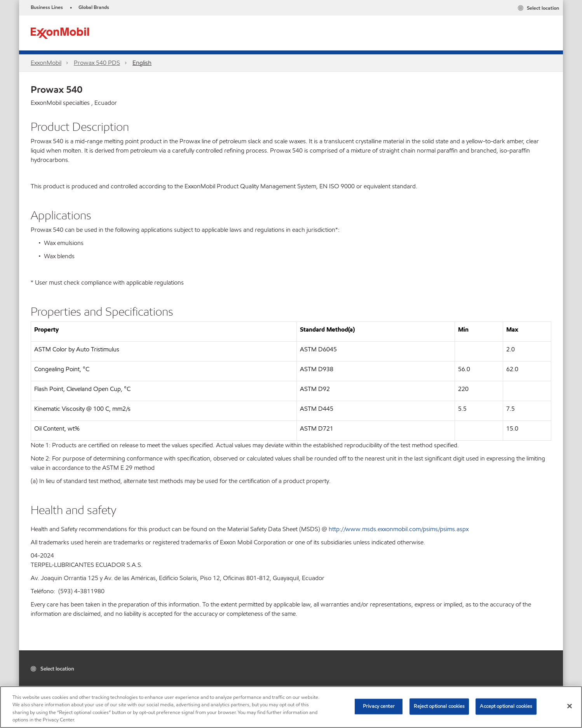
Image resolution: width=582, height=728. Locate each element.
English (142, 63)
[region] (291, 707)
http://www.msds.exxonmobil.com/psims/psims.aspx (399, 529)
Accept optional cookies (506, 706)
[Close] (570, 706)
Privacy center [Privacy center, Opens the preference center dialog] (379, 706)
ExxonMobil (46, 63)
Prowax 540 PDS (97, 63)
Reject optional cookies (439, 706)
